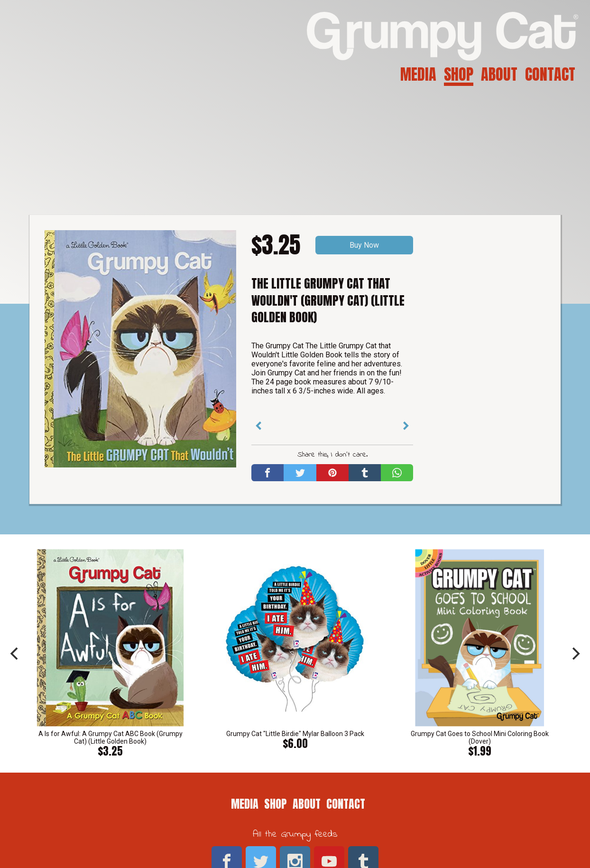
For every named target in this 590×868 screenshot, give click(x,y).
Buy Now (364, 245)
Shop (459, 74)
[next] (575, 653)
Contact (550, 74)
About (499, 74)
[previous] (15, 653)
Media (418, 74)
